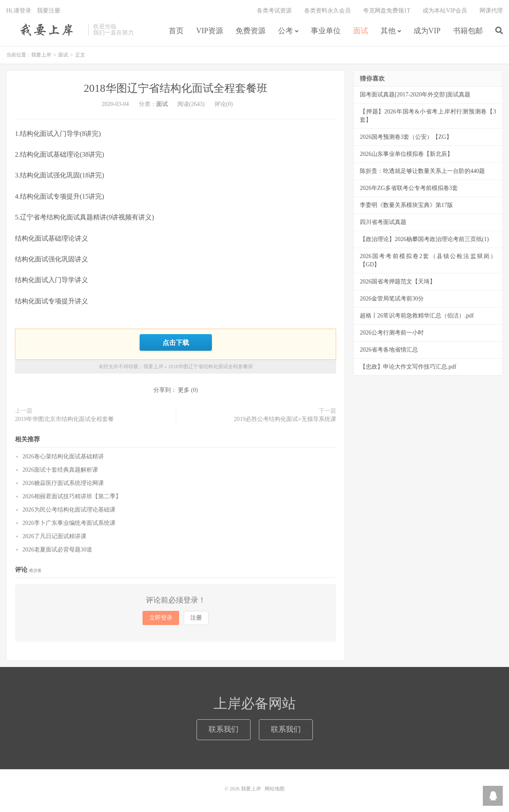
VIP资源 (210, 31)
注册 (196, 618)
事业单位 (326, 31)
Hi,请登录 (19, 11)
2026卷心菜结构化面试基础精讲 (63, 456)
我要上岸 (45, 30)
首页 (176, 31)
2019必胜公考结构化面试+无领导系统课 (285, 419)
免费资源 (251, 31)
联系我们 (224, 729)
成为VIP (427, 31)
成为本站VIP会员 (445, 11)
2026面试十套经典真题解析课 (60, 470)
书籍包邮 (468, 31)
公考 (285, 31)
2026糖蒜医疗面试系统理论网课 (63, 483)
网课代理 (491, 11)
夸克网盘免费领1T (387, 11)
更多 (184, 390)
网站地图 (275, 789)
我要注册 (49, 11)
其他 (388, 31)
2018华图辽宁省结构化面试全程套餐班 (176, 88)
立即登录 (161, 618)
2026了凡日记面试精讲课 (54, 536)
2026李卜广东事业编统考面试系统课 (69, 523)
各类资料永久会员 (327, 11)
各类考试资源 (274, 11)
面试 (361, 31)
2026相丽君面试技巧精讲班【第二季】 (72, 496)
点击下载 (176, 342)
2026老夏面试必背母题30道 (57, 550)
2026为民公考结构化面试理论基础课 (69, 510)
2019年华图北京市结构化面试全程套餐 (64, 419)
